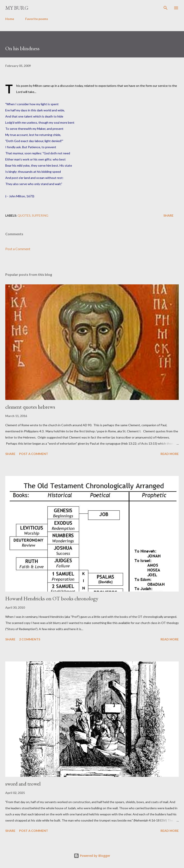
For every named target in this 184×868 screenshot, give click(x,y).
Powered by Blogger (92, 856)
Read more (170, 454)
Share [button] (168, 215)
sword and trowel (23, 784)
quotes (24, 215)
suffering (40, 215)
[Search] (166, 8)
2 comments (30, 639)
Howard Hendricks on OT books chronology (52, 598)
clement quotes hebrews (30, 407)
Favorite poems (37, 19)
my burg (17, 8)
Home (10, 19)
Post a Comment (18, 249)
